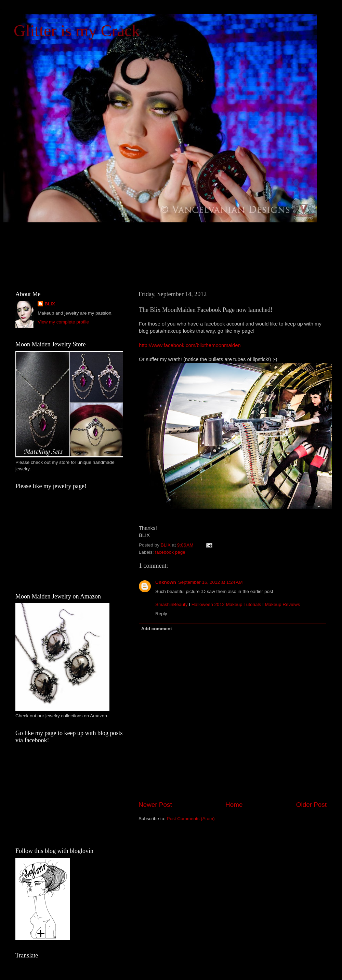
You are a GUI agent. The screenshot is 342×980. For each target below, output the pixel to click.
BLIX (50, 304)
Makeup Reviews (282, 604)
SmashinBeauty (172, 604)
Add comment (157, 629)
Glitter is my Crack (77, 31)
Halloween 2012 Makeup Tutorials (226, 604)
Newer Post (155, 805)
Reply (161, 614)
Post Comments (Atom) (191, 819)
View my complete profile (63, 322)
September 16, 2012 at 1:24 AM (211, 582)
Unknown (166, 582)
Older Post (311, 805)
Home (234, 805)
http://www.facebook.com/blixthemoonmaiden (190, 345)
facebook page (170, 552)
